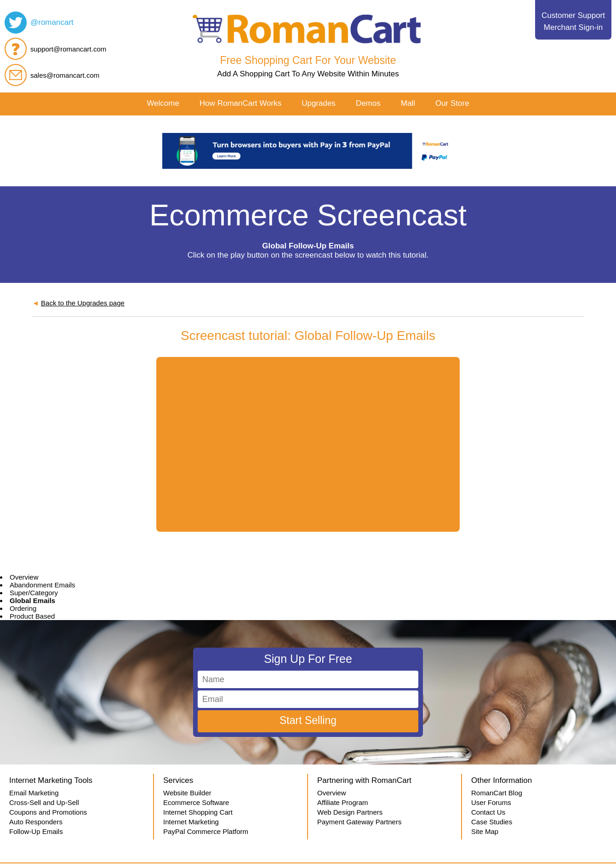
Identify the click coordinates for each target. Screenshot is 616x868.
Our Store (452, 103)
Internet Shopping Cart (198, 812)
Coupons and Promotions (48, 812)
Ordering (23, 608)
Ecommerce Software (196, 802)
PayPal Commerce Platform (206, 831)
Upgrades (319, 103)
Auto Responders (36, 822)
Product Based (32, 616)
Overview (24, 577)
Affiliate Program (343, 802)
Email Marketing (34, 793)
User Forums (491, 802)
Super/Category (34, 593)
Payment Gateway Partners (359, 822)
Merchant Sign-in (573, 27)
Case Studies (492, 822)
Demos (368, 103)
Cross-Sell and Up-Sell (44, 802)
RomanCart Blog (497, 793)
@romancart (52, 22)
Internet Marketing (191, 822)
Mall (408, 103)
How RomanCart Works (240, 103)
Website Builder (187, 793)
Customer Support (573, 15)
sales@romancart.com (65, 75)
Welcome (163, 103)
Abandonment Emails (43, 585)
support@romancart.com (68, 49)
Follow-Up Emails (36, 831)
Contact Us (488, 812)
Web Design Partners (350, 812)
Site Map (485, 831)
